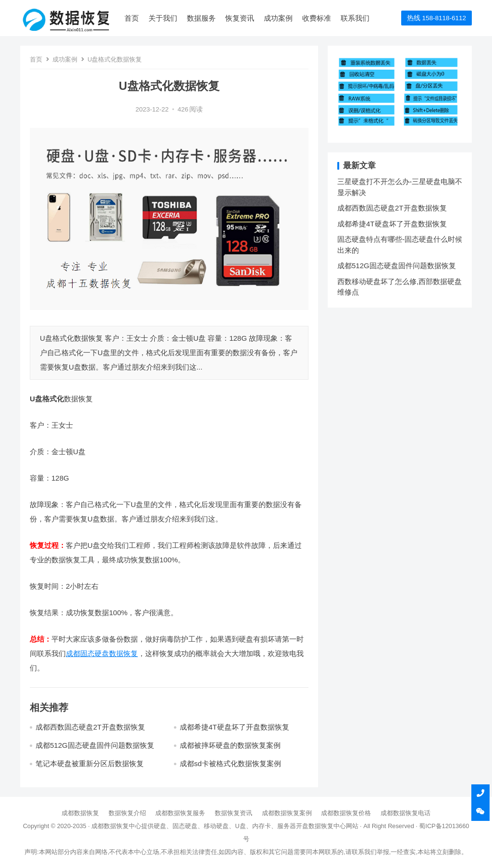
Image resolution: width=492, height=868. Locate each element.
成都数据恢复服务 (180, 813)
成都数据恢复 (80, 813)
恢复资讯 (240, 18)
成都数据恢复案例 (287, 813)
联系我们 (355, 18)
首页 (132, 18)
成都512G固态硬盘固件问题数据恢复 (95, 745)
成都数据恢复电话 (406, 813)
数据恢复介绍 (127, 813)
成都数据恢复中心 (116, 826)
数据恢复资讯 (234, 813)
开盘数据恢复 (315, 826)
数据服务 (201, 18)
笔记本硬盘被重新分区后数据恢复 (90, 763)
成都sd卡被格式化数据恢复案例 (230, 763)
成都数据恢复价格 (346, 813)
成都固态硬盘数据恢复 (102, 653)
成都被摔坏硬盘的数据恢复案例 (230, 745)
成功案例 (278, 18)
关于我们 (163, 18)
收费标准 (317, 18)
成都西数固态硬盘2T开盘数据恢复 (90, 727)
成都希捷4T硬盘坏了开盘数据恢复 (234, 727)
